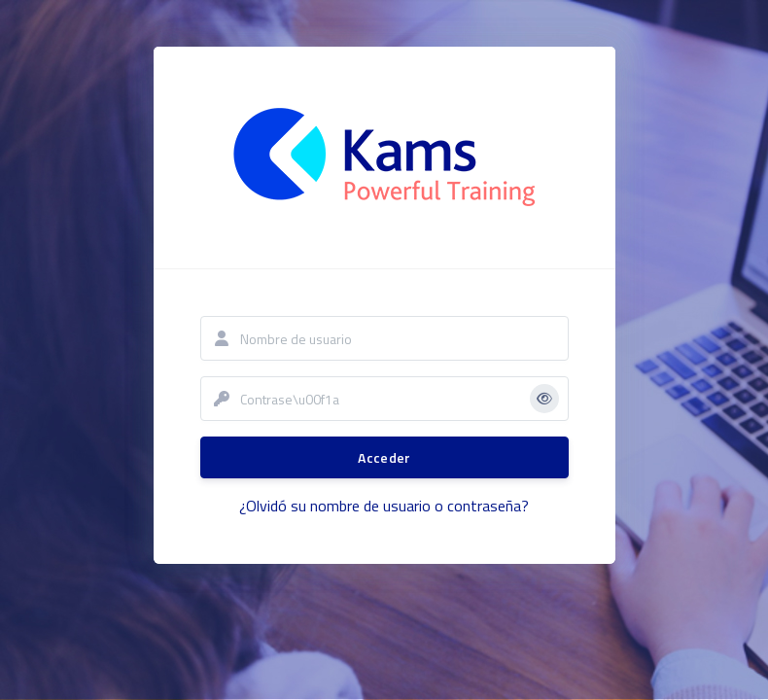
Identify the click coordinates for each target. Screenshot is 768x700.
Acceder (384, 457)
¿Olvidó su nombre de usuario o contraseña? (384, 506)
